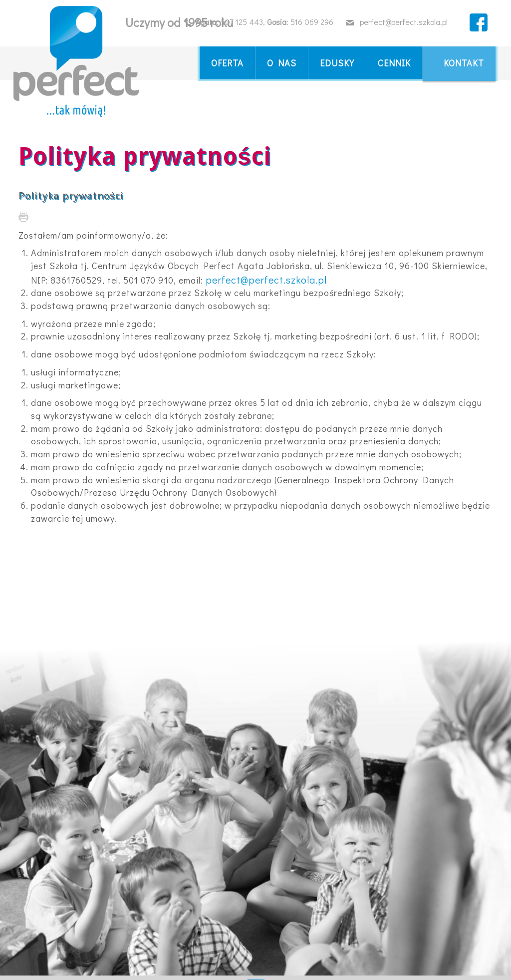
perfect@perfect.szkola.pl (266, 280)
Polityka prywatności (71, 196)
